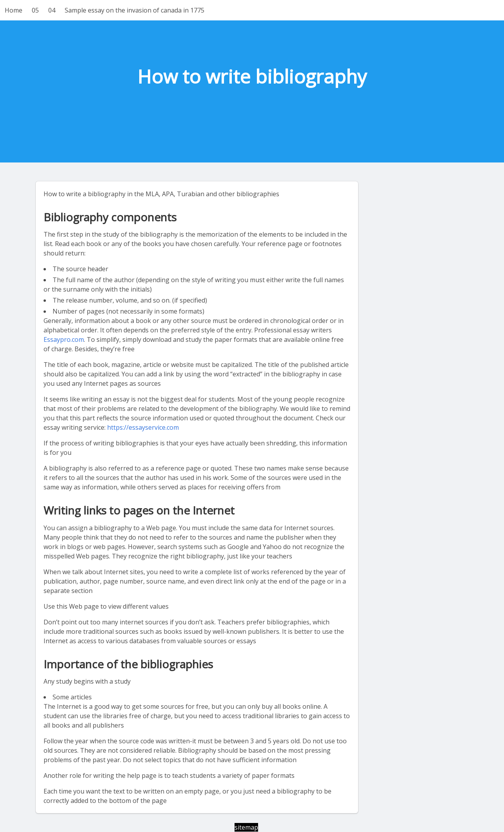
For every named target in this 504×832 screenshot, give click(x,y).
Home (14, 10)
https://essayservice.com (143, 427)
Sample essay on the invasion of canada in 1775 (135, 10)
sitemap (246, 827)
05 (35, 10)
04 (52, 10)
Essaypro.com (64, 339)
